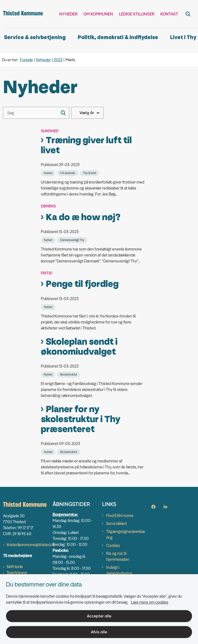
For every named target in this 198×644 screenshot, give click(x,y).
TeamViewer (17, 573)
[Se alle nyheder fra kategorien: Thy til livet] (90, 173)
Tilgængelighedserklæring (126, 534)
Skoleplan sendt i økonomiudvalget (79, 347)
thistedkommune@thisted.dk (31, 545)
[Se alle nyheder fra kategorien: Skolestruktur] (69, 374)
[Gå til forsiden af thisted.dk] (21, 14)
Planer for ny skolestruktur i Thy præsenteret (81, 419)
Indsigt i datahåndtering (119, 570)
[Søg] (36, 113)
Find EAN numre (120, 515)
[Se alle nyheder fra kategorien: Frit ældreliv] (68, 173)
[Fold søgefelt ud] (188, 14)
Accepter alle (99, 616)
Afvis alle (99, 632)
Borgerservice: (65, 515)
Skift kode (15, 567)
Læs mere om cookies (150, 602)
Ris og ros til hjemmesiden (118, 556)
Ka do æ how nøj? (83, 217)
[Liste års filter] (87, 113)
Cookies (113, 545)
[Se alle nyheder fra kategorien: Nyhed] (49, 173)
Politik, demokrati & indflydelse (118, 37)
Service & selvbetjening (35, 37)
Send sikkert (116, 523)
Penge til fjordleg (82, 284)
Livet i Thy (183, 37)
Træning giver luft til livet (86, 145)
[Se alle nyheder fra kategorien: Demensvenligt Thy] (73, 240)
